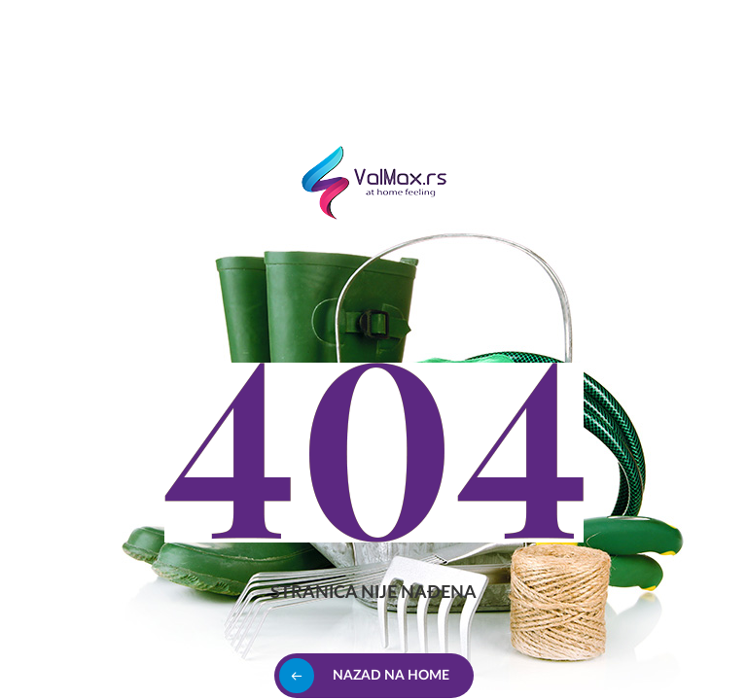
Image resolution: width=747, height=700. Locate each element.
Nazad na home (391, 676)
